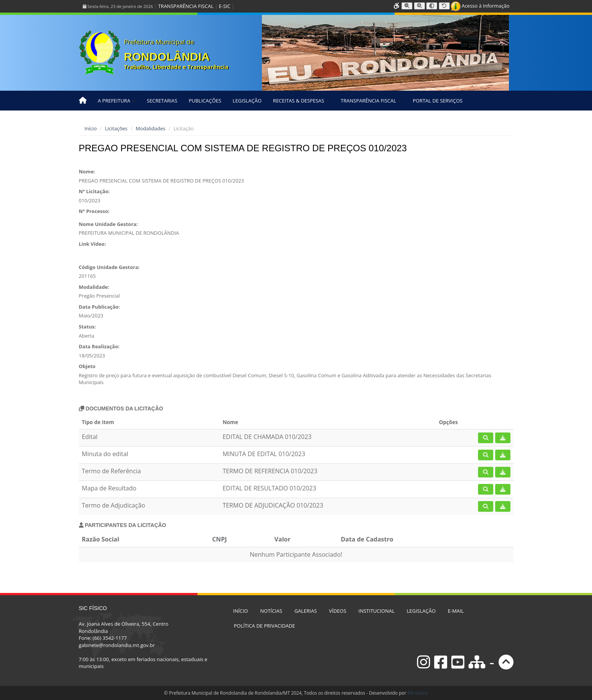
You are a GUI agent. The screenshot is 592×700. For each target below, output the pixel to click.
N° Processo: (94, 211)
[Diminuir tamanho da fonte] (407, 6)
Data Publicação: (99, 307)
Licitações (116, 128)
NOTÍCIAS (271, 611)
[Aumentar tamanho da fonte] (420, 6)
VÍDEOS (338, 611)
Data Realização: (99, 346)
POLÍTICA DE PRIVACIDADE (265, 626)
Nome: (87, 171)
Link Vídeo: (92, 244)
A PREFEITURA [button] (117, 101)
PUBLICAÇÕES (205, 101)
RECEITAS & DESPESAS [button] (301, 101)
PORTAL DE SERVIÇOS (438, 101)
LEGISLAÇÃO (247, 101)
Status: (87, 327)
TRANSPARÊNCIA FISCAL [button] (371, 101)
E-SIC (225, 6)
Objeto (87, 366)
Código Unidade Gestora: (109, 267)
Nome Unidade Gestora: (108, 224)
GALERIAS (306, 611)
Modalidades (151, 128)
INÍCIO (241, 611)
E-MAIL (456, 611)
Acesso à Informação (480, 6)
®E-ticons (418, 693)
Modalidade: (94, 287)
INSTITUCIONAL (376, 611)
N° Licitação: (94, 191)
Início (91, 128)
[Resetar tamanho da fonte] (444, 6)
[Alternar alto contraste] (432, 6)
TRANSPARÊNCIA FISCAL (186, 6)
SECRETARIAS (162, 101)
